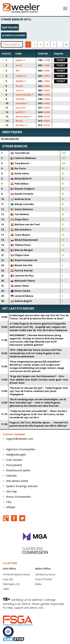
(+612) (46, 125)
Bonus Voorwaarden (19, 497)
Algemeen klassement (14, 35)
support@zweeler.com (20, 439)
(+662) (46, 71)
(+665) (46, 65)
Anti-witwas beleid (17, 481)
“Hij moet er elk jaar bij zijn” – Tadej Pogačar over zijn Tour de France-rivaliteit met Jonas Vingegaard (39, 391)
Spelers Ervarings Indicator (22, 486)
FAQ (9, 502)
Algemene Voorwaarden (21, 449)
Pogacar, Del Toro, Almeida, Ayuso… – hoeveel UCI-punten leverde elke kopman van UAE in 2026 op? (39, 424)
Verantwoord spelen (18, 470)
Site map (11, 491)
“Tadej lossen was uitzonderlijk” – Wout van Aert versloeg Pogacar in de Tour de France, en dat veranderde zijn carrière (38, 414)
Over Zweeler (14, 460)
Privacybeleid (14, 465)
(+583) (46, 121)
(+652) (46, 95)
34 (66, 44)
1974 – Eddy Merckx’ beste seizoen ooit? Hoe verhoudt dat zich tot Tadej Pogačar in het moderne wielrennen (36, 353)
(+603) (46, 103)
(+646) (46, 99)
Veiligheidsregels (16, 455)
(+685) (46, 81)
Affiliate (11, 507)
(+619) (46, 117)
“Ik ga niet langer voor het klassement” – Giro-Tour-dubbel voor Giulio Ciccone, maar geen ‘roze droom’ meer (39, 379)
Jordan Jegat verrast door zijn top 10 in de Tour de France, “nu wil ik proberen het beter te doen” (39, 317)
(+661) (46, 76)
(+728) (46, 60)
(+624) (46, 112)
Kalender (11, 476)
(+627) (46, 108)
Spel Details (10, 27)
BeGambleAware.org (15, 611)
